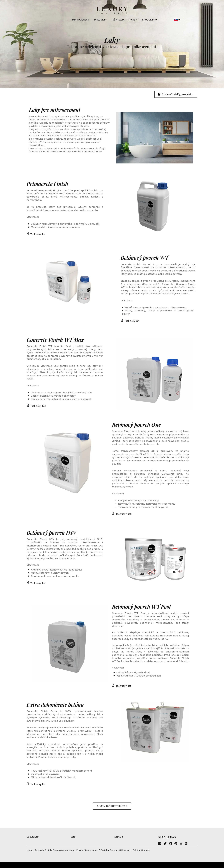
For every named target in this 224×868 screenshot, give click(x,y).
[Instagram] (181, 844)
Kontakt (119, 837)
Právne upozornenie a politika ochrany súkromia (103, 850)
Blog (73, 837)
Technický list (36, 234)
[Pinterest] (176, 844)
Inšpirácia (118, 20)
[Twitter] (165, 844)
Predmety (100, 20)
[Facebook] (171, 844)
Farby (133, 20)
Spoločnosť (33, 837)
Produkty (150, 20)
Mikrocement (81, 20)
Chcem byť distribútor (112, 806)
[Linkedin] (186, 844)
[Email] (160, 844)
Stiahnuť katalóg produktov (176, 94)
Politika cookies (141, 850)
